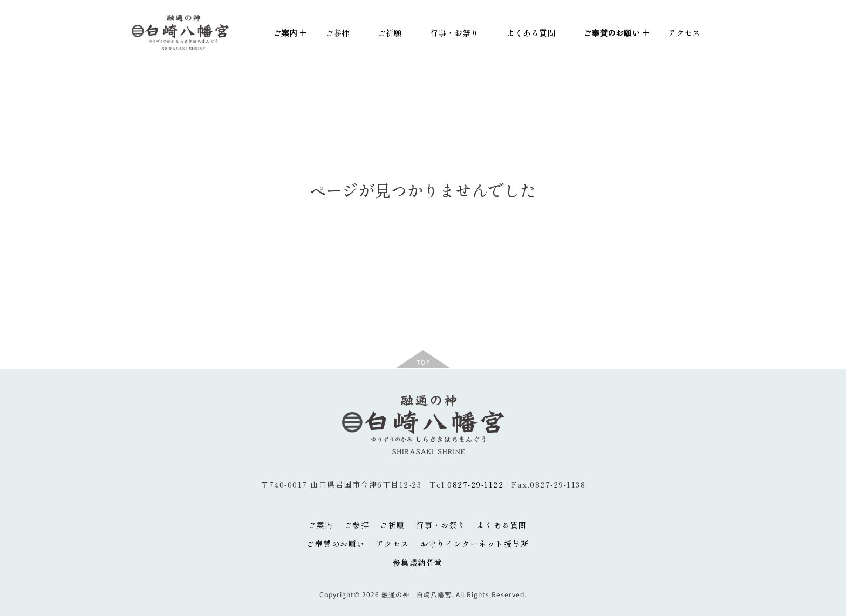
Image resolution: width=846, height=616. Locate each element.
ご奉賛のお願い (336, 544)
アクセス (684, 33)
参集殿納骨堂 (418, 563)
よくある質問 (531, 33)
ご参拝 (337, 33)
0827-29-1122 (475, 484)
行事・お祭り (454, 33)
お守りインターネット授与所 (475, 544)
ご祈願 (390, 33)
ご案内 (321, 525)
